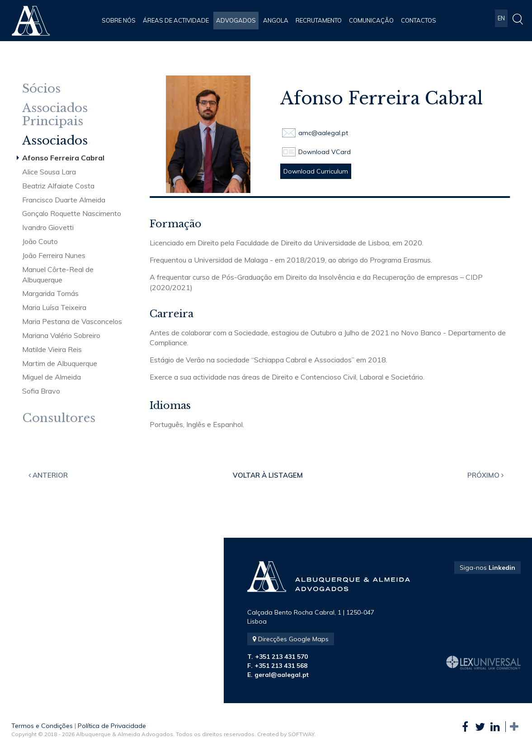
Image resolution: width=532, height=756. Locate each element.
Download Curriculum (316, 171)
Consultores (59, 418)
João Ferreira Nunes (54, 255)
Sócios (41, 89)
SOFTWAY (301, 734)
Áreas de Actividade (176, 20)
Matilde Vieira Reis (52, 349)
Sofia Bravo (41, 391)
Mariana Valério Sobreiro (61, 335)
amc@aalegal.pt (323, 133)
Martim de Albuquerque (60, 363)
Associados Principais (55, 115)
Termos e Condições (42, 726)
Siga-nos (487, 568)
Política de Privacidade (112, 726)
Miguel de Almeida (52, 377)
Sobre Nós (119, 20)
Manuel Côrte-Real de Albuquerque (58, 275)
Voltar (268, 475)
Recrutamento (319, 20)
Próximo (485, 475)
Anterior (48, 475)
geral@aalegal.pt (282, 675)
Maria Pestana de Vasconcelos (72, 321)
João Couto (40, 241)
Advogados (236, 20)
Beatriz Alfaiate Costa (58, 186)
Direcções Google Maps (291, 639)
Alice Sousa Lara (49, 172)
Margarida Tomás (50, 293)
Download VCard (325, 152)
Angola (276, 20)
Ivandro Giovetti (48, 227)
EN (501, 20)
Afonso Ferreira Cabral (63, 158)
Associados (55, 141)
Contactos (419, 20)
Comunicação (371, 20)
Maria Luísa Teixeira (54, 307)
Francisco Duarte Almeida (64, 200)
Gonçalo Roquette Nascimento (72, 213)
